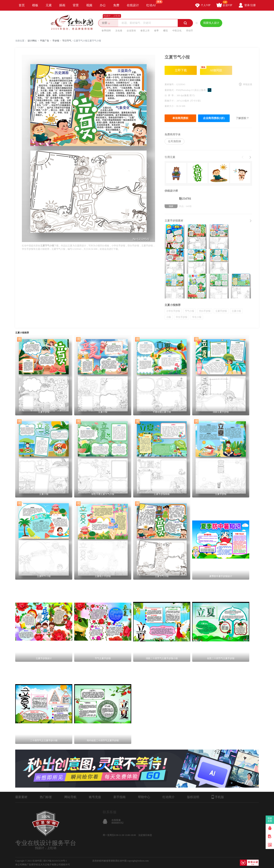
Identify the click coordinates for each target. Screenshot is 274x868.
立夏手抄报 (221, 311)
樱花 (166, 31)
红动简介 (169, 797)
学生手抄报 (182, 317)
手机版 (218, 797)
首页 (22, 5)
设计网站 (32, 41)
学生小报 (197, 317)
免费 (116, 5)
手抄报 (56, 41)
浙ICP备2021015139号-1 (55, 861)
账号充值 (95, 797)
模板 (35, 5)
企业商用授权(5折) (214, 118)
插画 (62, 5)
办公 (103, 5)
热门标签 (46, 797)
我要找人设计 (211, 23)
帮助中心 (144, 797)
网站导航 (70, 797)
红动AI (153, 3)
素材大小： (170, 106)
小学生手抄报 (173, 311)
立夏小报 (236, 311)
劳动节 (190, 31)
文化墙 (119, 31)
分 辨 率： (171, 95)
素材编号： (170, 84)
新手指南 (119, 797)
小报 (169, 317)
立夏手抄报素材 (174, 221)
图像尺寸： (171, 101)
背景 (76, 5)
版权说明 (193, 797)
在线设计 (133, 5)
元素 (49, 5)
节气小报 (190, 311)
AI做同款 (211, 69)
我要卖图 (270, 820)
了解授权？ (242, 118)
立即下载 (181, 70)
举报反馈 (248, 84)
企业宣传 (131, 31)
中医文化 (177, 31)
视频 (89, 5)
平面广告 (45, 41)
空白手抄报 (205, 311)
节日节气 (67, 41)
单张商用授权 (180, 118)
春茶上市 (145, 31)
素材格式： (170, 90)
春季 (156, 31)
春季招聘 (106, 31)
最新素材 (21, 797)
